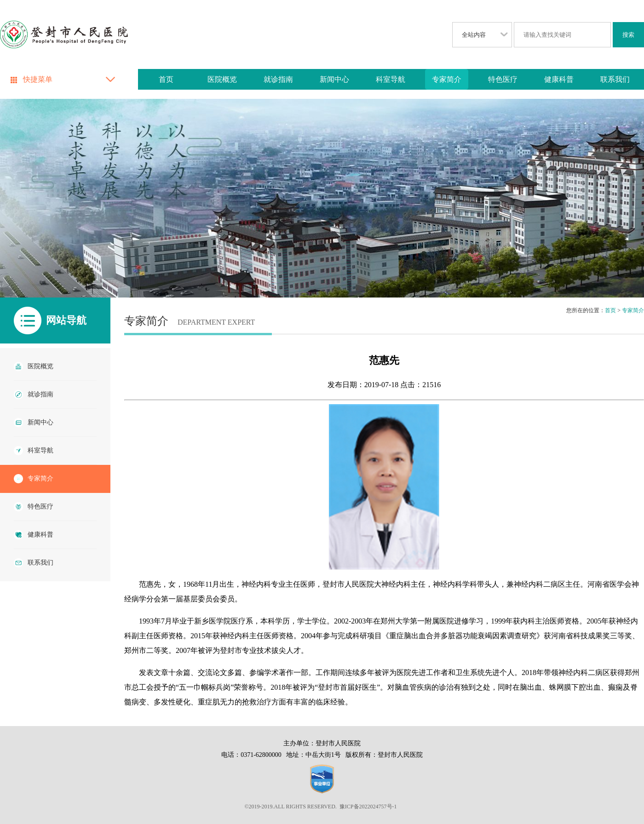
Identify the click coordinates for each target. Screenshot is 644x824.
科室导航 (391, 79)
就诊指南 (278, 79)
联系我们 (615, 79)
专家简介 (447, 79)
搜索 (628, 35)
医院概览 (222, 79)
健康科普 (559, 79)
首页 (166, 79)
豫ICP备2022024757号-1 (368, 807)
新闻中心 (334, 79)
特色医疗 (503, 79)
